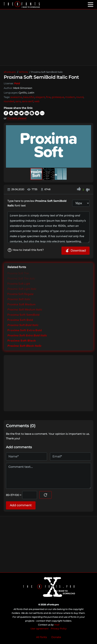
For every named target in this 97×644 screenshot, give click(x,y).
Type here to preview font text (37, 203)
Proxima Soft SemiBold (23, 315)
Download (76, 251)
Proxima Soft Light (19, 284)
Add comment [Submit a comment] (21, 505)
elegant (40, 97)
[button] (88, 146)
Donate (56, 637)
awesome (16, 97)
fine (48, 97)
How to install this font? (26, 250)
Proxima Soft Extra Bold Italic (27, 335)
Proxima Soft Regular (21, 294)
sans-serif (27, 101)
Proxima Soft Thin (18, 273)
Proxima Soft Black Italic (24, 346)
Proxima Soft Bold (20, 320)
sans (18, 101)
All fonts (41, 637)
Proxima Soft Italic (19, 299)
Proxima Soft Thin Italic (21, 279)
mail (57, 625)
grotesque (58, 97)
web (37, 101)
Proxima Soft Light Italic (22, 289)
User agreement (39, 629)
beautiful (29, 97)
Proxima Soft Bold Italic (23, 325)
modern (70, 97)
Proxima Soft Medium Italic (25, 310)
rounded (9, 101)
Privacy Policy (59, 629)
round (80, 97)
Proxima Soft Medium (21, 304)
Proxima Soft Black (22, 341)
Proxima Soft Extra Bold (25, 330)
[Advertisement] (48, 37)
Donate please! (17, 118)
